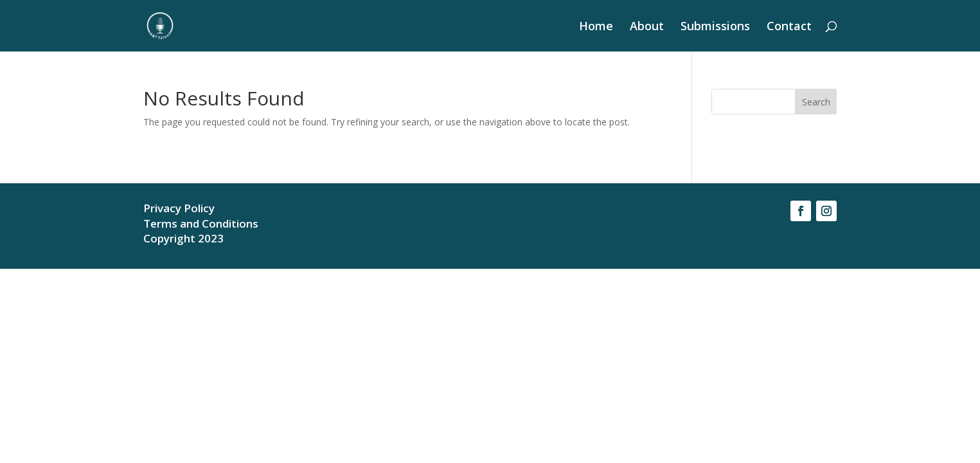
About (647, 27)
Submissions (715, 27)
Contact (789, 27)
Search (816, 102)
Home (596, 27)
